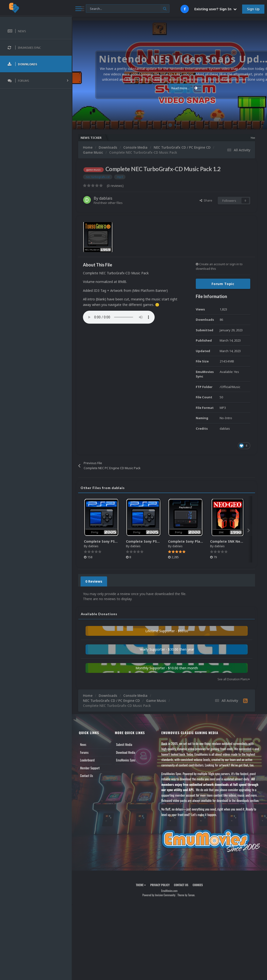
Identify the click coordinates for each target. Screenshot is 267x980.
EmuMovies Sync (126, 760)
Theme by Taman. (186, 895)
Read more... (169, 88)
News (83, 744)
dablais (106, 198)
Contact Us (87, 776)
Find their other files (108, 203)
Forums (84, 752)
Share (206, 200)
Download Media (126, 752)
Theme (141, 885)
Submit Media (124, 744)
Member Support (90, 768)
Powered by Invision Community (159, 895)
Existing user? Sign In (215, 9)
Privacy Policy (160, 885)
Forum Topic (223, 284)
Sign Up (253, 9)
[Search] (128, 9)
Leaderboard (87, 760)
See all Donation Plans (234, 679)
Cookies (198, 885)
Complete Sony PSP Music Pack (111, 541)
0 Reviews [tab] (94, 581)
